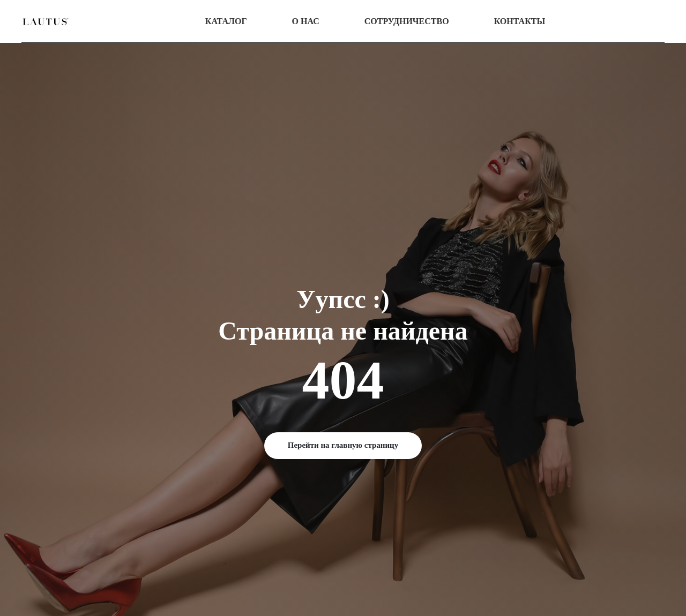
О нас (306, 21)
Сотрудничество (407, 21)
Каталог (226, 21)
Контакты (520, 21)
